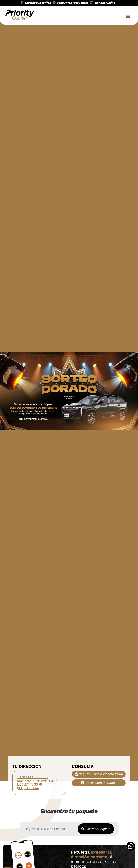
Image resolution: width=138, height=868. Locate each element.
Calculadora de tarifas (99, 783)
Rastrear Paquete (96, 829)
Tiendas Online (103, 3)
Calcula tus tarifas (36, 3)
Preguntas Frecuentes (70, 3)
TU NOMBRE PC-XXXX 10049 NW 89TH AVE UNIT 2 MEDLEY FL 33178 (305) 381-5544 (37, 783)
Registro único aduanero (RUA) (99, 774)
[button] (127, 15)
